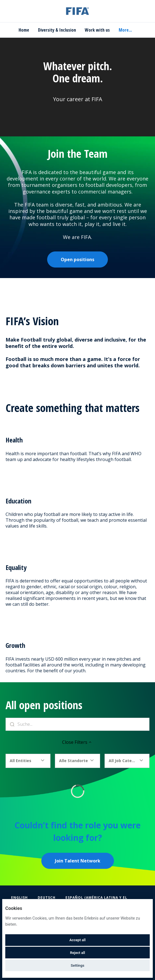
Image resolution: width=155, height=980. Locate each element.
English (19, 898)
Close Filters (77, 742)
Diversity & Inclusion (57, 30)
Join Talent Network (78, 861)
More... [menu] (125, 30)
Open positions (77, 259)
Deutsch (47, 898)
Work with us (97, 30)
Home (24, 30)
